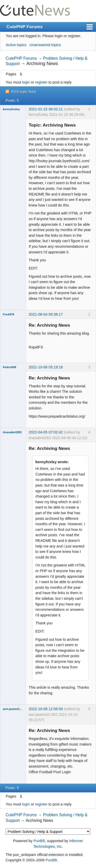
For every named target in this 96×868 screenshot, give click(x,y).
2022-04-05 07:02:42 (46, 432)
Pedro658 (9, 367)
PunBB (39, 841)
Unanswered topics (45, 45)
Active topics (16, 45)
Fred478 (8, 314)
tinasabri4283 (12, 432)
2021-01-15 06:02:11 (46, 109)
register (41, 82)
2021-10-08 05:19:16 (46, 367)
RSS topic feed (23, 91)
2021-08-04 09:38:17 (46, 314)
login (26, 82)
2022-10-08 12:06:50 (46, 709)
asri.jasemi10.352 (13, 709)
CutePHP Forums (25, 27)
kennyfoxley (11, 109)
